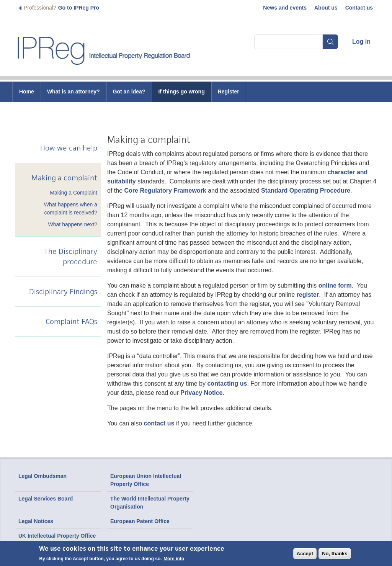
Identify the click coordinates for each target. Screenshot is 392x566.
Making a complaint (64, 178)
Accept (305, 554)
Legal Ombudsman (42, 476)
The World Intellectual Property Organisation (150, 503)
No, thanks (335, 554)
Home (27, 92)
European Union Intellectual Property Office (146, 480)
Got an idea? (129, 92)
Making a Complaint (73, 193)
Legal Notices (36, 521)
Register (229, 92)
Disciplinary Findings (63, 292)
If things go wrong (181, 92)
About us (326, 8)
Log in (361, 42)
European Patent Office (140, 521)
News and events (285, 8)
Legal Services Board (46, 499)
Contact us (359, 8)
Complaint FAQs (71, 321)
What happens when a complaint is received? (71, 209)
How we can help (69, 148)
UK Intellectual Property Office (57, 536)
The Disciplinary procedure (71, 257)
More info (174, 559)
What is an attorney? (73, 92)
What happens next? (73, 224)
